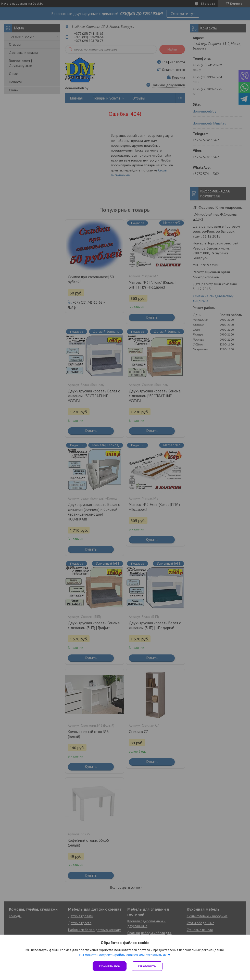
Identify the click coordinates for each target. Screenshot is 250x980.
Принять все (110, 966)
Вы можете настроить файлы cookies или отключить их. (123, 955)
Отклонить (147, 966)
